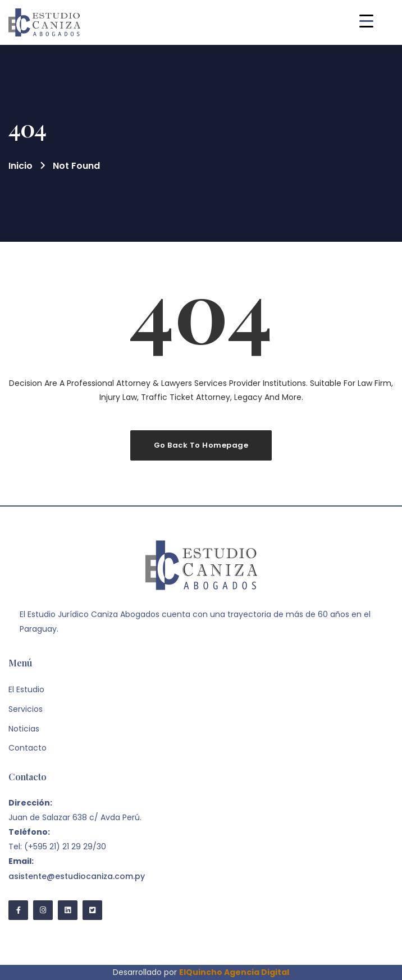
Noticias (24, 729)
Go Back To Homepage (201, 445)
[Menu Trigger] (366, 21)
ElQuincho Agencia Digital (234, 972)
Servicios (26, 709)
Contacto (28, 748)
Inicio (20, 166)
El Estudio (26, 689)
